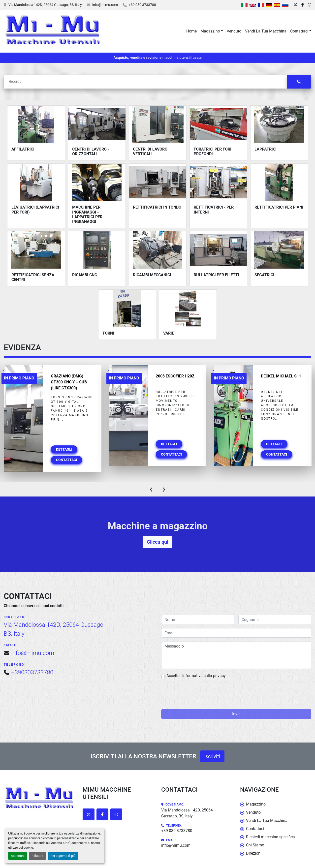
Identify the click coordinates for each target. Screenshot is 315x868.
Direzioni (254, 853)
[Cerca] (145, 82)
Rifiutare (37, 856)
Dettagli (64, 449)
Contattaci (299, 31)
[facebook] (303, 5)
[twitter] (295, 5)
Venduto (234, 31)
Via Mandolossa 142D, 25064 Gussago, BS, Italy (45, 5)
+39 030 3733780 (142, 5)
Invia (236, 714)
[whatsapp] (310, 5)
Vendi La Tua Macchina (266, 31)
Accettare (18, 856)
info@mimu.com (105, 5)
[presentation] (151, 489)
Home (191, 31)
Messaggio (236, 655)
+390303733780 (32, 672)
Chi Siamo (255, 845)
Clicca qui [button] (157, 542)
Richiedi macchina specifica (270, 837)
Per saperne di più (63, 856)
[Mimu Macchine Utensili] (39, 799)
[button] (212, 31)
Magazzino (210, 31)
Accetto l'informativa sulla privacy (196, 676)
